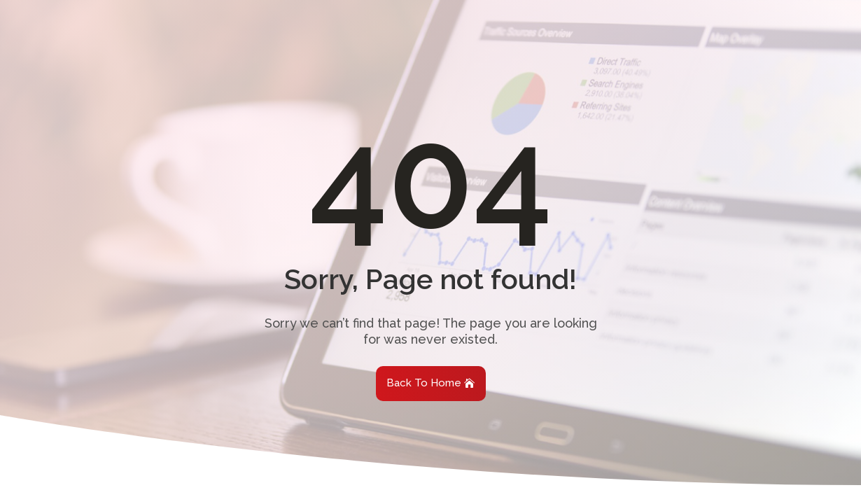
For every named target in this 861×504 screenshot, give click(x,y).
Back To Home (424, 383)
